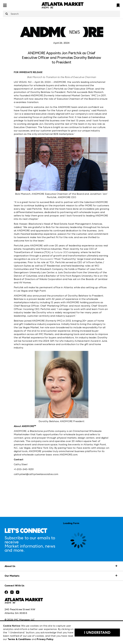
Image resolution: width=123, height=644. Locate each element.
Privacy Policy (45, 639)
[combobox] (61, 14)
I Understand (97, 633)
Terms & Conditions (19, 639)
